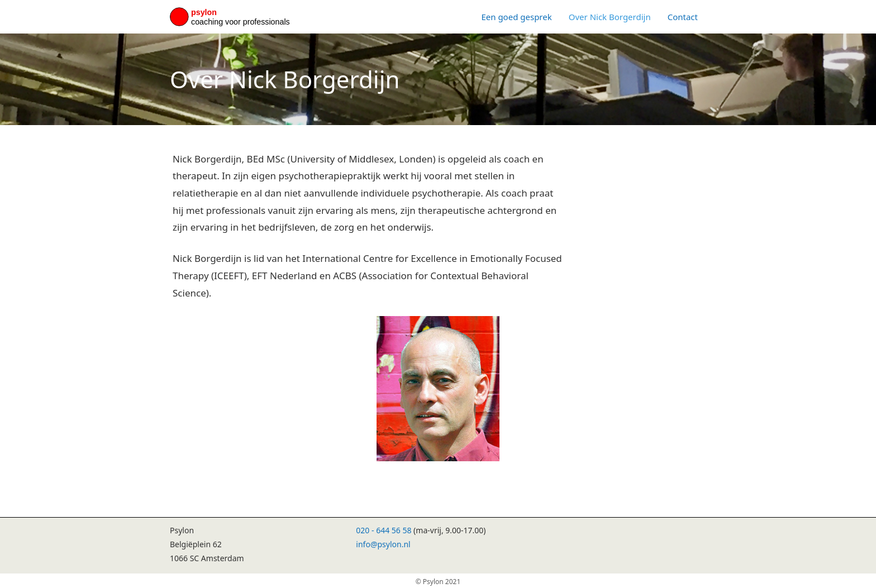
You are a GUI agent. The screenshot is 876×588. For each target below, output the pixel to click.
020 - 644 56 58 (384, 530)
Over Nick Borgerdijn (610, 17)
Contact (683, 17)
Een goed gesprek (516, 17)
